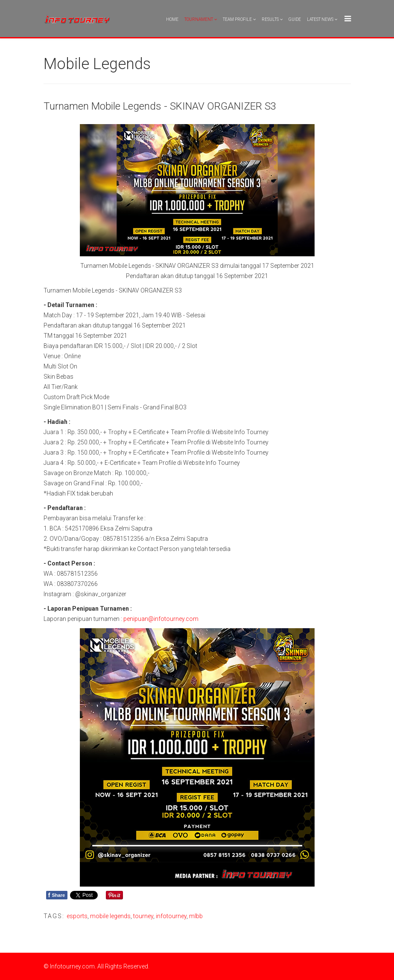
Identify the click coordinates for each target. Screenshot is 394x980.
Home (172, 19)
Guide (295, 19)
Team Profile (237, 19)
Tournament (199, 19)
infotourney (171, 916)
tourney (143, 916)
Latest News (320, 19)
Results (270, 19)
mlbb (196, 916)
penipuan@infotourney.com (161, 619)
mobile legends (110, 916)
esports (77, 916)
